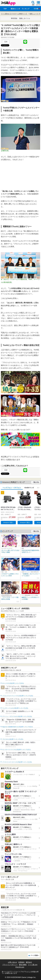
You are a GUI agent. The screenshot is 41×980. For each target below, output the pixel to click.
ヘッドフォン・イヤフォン (12, 488)
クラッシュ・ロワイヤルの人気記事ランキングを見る (17, 716)
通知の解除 (23, 965)
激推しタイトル (25, 18)
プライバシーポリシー (10, 965)
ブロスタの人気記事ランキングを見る (13, 739)
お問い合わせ (12, 962)
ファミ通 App (8, 3)
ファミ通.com (33, 965)
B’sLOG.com (20, 967)
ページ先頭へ (35, 955)
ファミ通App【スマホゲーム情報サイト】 (14, 14)
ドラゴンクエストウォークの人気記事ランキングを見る (18, 696)
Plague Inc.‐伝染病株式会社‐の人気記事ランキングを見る (17, 727)
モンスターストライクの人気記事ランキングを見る (16, 750)
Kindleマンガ (29, 488)
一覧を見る (36, 482)
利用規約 (21, 962)
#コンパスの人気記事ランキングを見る (13, 683)
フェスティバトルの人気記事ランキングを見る (15, 708)
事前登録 (14, 18)
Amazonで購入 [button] (8, 522)
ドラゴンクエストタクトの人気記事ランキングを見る (17, 762)
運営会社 (29, 962)
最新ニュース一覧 (35, 14)
